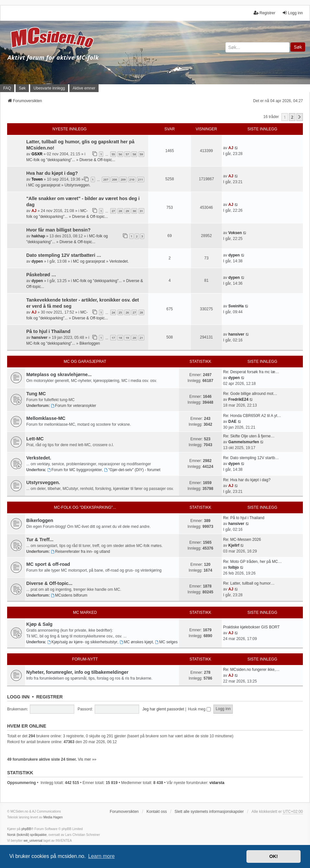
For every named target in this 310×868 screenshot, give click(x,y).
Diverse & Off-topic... (97, 160)
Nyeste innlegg (70, 129)
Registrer (50, 697)
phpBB (26, 829)
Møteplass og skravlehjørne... (59, 375)
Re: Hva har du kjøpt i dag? (247, 480)
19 (127, 338)
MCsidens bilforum (69, 595)
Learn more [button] (101, 856)
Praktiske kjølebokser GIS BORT (251, 627)
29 (127, 211)
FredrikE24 (238, 399)
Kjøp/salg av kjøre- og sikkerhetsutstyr (82, 642)
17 (113, 338)
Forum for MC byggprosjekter (75, 470)
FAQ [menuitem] (7, 88)
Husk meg (199, 709)
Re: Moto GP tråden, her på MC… (252, 562)
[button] (300, 117)
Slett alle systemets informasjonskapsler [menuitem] (209, 812)
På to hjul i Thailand (48, 331)
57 (127, 154)
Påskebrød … (41, 275)
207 (106, 179)
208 (114, 179)
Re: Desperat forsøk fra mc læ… (251, 372)
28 (120, 211)
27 (113, 211)
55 (113, 154)
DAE (232, 422)
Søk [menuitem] (22, 88)
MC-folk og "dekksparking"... (51, 160)
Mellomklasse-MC (46, 418)
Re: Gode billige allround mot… (250, 394)
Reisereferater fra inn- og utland (80, 552)
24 (113, 312)
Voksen (235, 233)
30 (134, 211)
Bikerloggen (90, 343)
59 (141, 154)
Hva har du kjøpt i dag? (52, 173)
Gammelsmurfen (244, 442)
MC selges (166, 642)
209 (123, 179)
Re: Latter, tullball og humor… (249, 583)
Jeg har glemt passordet (163, 709)
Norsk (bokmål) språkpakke (27, 835)
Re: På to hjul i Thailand (244, 518)
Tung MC (36, 394)
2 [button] (292, 117)
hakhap (38, 236)
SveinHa (236, 306)
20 (134, 338)
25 (120, 312)
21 (141, 338)
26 (127, 312)
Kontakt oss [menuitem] (157, 812)
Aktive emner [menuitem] (84, 88)
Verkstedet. (119, 261)
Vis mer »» (87, 759)
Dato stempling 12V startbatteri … (64, 255)
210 (132, 179)
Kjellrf (234, 545)
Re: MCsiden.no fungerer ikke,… (251, 670)
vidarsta (217, 783)
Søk (298, 47)
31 (141, 211)
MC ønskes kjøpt (136, 642)
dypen (37, 261)
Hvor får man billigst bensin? (58, 230)
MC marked (85, 612)
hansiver (39, 338)
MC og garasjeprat (44, 185)
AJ (231, 148)
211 (141, 179)
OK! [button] (273, 856)
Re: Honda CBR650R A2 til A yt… (252, 416)
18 (120, 338)
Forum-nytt (85, 659)
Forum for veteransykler (74, 406)
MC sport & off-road (48, 564)
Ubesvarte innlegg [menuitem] (49, 88)
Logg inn (18, 697)
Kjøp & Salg (39, 624)
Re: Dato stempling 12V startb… (251, 458)
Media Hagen (53, 817)
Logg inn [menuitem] (292, 13)
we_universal (33, 841)
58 (134, 154)
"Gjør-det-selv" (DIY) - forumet (132, 470)
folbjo (234, 567)
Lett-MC (35, 439)
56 (120, 154)
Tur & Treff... (40, 540)
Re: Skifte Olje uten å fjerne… (249, 436)
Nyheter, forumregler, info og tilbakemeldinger (77, 672)
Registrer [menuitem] (264, 13)
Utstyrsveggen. (77, 185)
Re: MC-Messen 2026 (242, 540)
